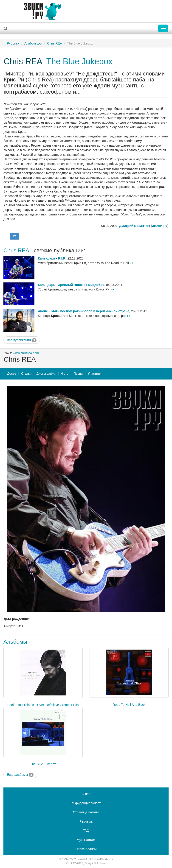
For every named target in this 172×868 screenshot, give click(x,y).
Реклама (86, 821)
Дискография (46, 374)
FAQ (86, 831)
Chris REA (55, 43)
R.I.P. (62, 258)
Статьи (26, 374)
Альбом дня (33, 43)
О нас (86, 794)
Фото (65, 374)
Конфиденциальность (86, 803)
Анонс (43, 311)
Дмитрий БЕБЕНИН (135, 226)
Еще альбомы (20, 775)
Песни (78, 374)
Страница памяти (86, 812)
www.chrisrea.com (26, 353)
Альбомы (15, 642)
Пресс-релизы (86, 849)
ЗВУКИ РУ (160, 226)
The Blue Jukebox (79, 61)
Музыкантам (86, 840)
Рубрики (13, 43)
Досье (12, 374)
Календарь (47, 258)
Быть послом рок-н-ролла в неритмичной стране (90, 311)
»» (132, 263)
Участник (94, 374)
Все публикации (22, 340)
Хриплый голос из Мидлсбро (81, 285)
